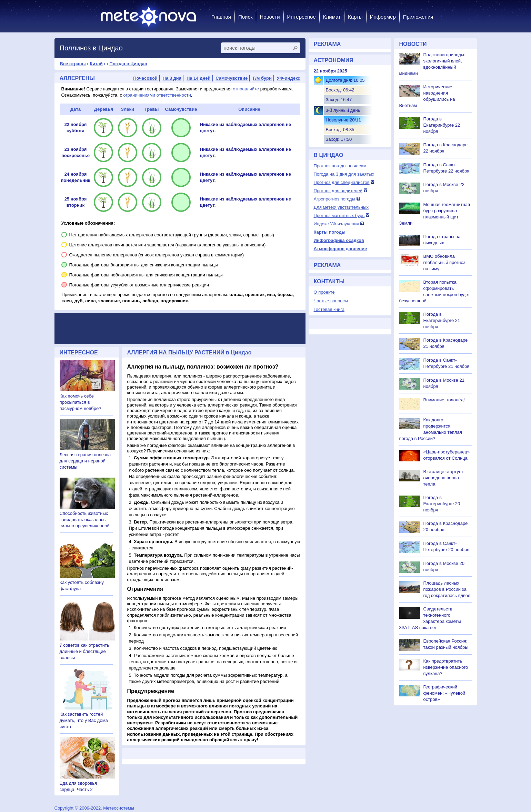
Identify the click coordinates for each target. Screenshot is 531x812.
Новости (270, 17)
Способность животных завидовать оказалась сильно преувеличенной (85, 520)
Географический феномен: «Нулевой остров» (444, 693)
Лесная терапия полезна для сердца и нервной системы (85, 461)
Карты (355, 17)
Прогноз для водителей (338, 191)
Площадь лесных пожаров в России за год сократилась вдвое (447, 589)
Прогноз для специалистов (342, 182)
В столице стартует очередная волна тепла (443, 478)
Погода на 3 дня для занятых (344, 174)
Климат (332, 17)
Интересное (302, 17)
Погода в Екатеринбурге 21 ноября (442, 320)
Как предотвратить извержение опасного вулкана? (446, 667)
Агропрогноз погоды (335, 199)
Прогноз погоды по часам (340, 166)
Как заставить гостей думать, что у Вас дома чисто (84, 720)
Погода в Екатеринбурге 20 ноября (442, 504)
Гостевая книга (329, 309)
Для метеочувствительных (341, 207)
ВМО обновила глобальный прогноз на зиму (444, 262)
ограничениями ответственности (157, 95)
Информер (383, 17)
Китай (96, 64)
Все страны (73, 64)
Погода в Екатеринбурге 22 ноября (442, 125)
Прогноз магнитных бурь (339, 216)
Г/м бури (262, 78)
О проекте (324, 292)
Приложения (418, 17)
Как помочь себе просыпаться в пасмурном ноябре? (81, 402)
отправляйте (246, 89)
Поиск (246, 17)
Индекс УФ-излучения (337, 224)
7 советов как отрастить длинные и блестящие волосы (84, 651)
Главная (221, 17)
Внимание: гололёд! (444, 400)
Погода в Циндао (128, 64)
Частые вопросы (331, 301)
